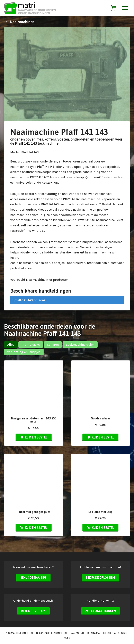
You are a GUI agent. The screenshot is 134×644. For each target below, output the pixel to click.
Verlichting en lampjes (24, 352)
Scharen (53, 345)
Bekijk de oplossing (101, 578)
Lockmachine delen (80, 345)
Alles (11, 345)
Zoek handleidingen (101, 611)
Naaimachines (19, 22)
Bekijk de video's (33, 611)
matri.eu (81, 633)
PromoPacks (31, 345)
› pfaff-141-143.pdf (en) (29, 300)
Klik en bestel (34, 437)
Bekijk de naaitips (33, 578)
